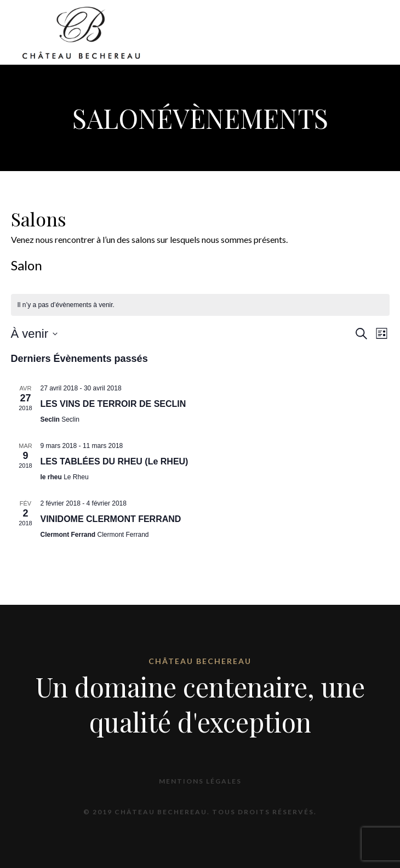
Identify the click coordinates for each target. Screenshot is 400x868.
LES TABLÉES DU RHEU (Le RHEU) (115, 461)
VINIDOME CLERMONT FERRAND (111, 519)
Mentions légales (200, 781)
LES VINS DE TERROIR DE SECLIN (113, 404)
